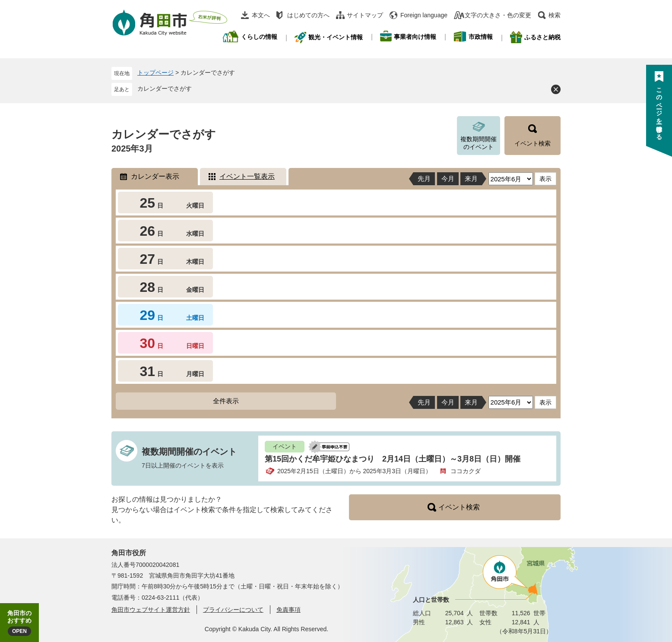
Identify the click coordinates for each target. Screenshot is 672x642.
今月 (448, 179)
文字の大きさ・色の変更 (498, 15)
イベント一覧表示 (247, 176)
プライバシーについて (233, 610)
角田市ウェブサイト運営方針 (151, 610)
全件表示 (226, 401)
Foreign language (424, 15)
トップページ (155, 73)
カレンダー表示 (155, 176)
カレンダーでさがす (165, 89)
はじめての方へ (308, 15)
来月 (471, 179)
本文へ (261, 15)
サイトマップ (365, 15)
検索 (555, 15)
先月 (424, 179)
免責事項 (288, 610)
